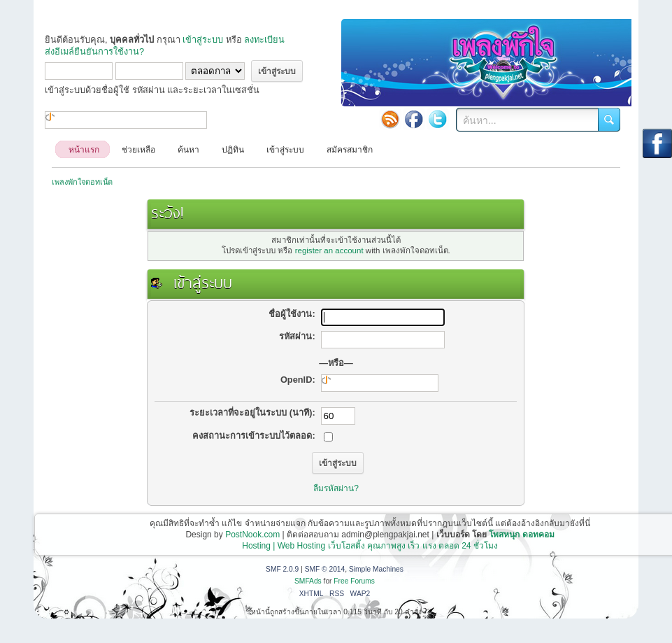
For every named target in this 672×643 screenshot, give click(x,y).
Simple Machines (376, 569)
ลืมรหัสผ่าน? (336, 488)
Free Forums (354, 581)
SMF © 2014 (325, 569)
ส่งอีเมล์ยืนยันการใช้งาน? (94, 51)
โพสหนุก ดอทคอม (521, 535)
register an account (329, 250)
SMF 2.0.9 (282, 569)
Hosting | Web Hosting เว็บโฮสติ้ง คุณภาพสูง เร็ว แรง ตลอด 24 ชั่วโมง (370, 546)
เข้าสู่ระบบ (203, 40)
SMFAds (308, 581)
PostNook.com (252, 535)
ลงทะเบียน (264, 40)
